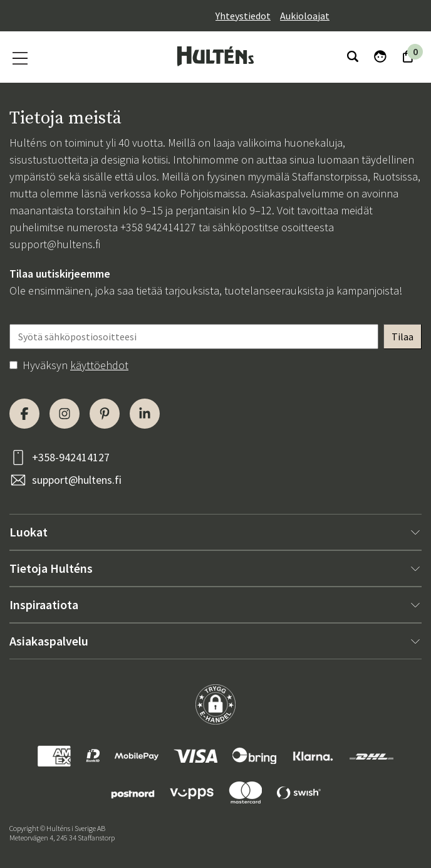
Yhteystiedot (243, 16)
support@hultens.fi (55, 244)
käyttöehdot (99, 365)
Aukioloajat (305, 16)
